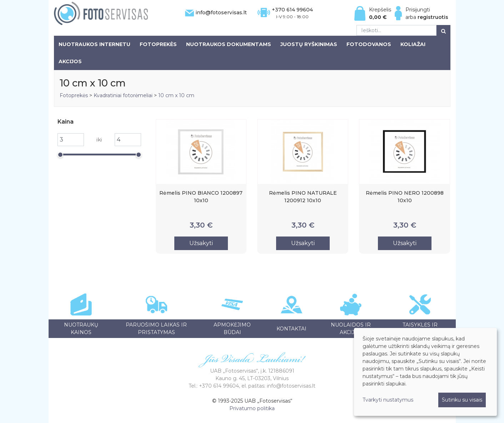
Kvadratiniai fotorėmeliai (123, 95)
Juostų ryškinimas (309, 44)
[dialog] (425, 372)
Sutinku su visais (462, 400)
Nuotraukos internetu (94, 44)
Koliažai (413, 44)
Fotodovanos (369, 44)
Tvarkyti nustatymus (388, 400)
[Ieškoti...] (396, 30)
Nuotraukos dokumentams (229, 44)
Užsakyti (201, 243)
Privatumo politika (252, 408)
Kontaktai (291, 329)
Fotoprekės (158, 44)
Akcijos (70, 61)
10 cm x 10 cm (176, 95)
